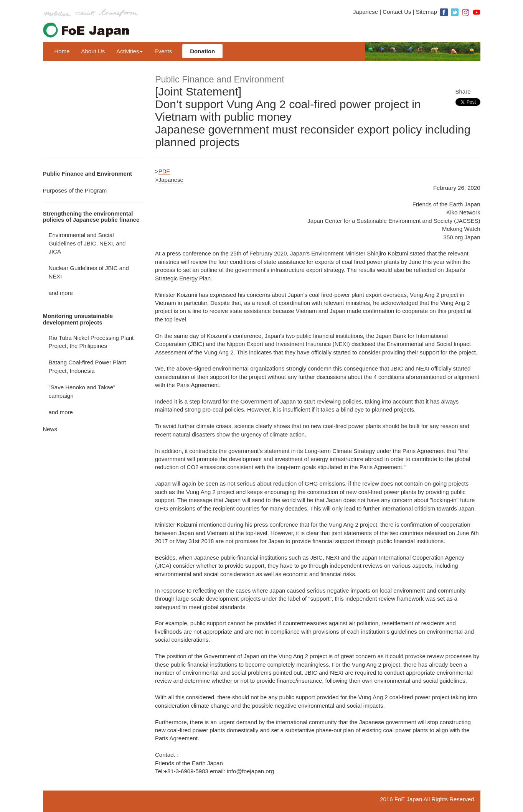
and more (61, 293)
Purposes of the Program (75, 190)
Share (463, 91)
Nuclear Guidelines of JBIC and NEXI (89, 272)
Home (62, 51)
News (50, 429)
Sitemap (426, 12)
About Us (93, 51)
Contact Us (397, 12)
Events (163, 51)
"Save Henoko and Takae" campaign (82, 391)
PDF (164, 171)
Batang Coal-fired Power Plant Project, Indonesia (87, 366)
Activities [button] (130, 51)
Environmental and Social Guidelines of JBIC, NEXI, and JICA (87, 243)
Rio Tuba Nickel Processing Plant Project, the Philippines (91, 342)
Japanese (365, 12)
